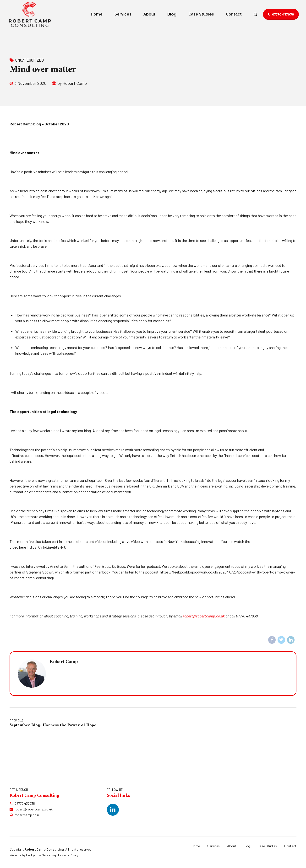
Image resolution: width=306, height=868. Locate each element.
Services (123, 14)
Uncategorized (29, 60)
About (149, 14)
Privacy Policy (68, 855)
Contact (234, 14)
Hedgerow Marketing (41, 855)
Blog (172, 14)
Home (97, 14)
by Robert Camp (72, 83)
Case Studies (201, 14)
